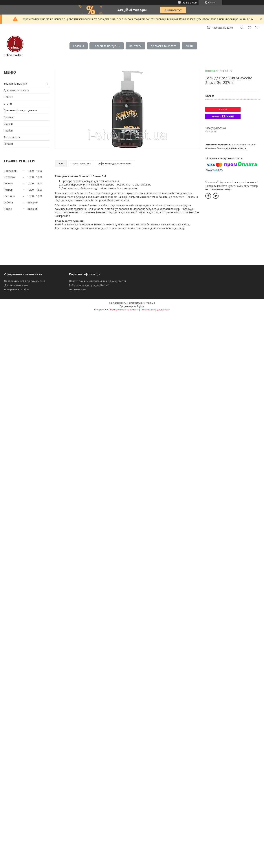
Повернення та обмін (17, 289)
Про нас (9, 117)
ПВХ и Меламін (78, 289)
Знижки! (9, 144)
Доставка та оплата (164, 46)
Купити (223, 109)
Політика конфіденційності (155, 310)
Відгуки (8, 124)
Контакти (135, 46)
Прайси (8, 130)
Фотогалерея (12, 137)
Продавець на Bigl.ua (132, 306)
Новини (8, 97)
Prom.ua (150, 303)
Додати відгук (249, 28)
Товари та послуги (105, 46)
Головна (79, 46)
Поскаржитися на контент (124, 310)
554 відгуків (190, 2)
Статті (8, 104)
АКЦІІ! (189, 46)
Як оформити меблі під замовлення (25, 281)
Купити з (223, 116)
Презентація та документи (20, 110)
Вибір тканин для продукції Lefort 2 (89, 285)
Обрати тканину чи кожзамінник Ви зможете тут (98, 281)
